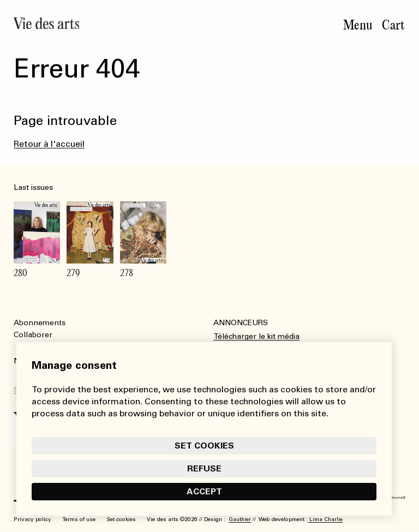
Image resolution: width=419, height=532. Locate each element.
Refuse (204, 468)
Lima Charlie (325, 519)
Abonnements (40, 323)
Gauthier (240, 519)
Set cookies (204, 446)
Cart (393, 25)
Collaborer (33, 335)
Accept (204, 491)
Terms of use (79, 519)
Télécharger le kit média (256, 336)
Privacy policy (32, 519)
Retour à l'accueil (49, 144)
